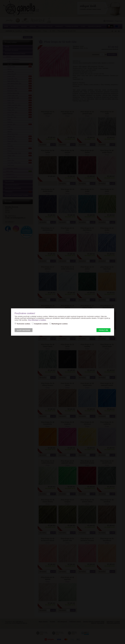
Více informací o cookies (37, 320)
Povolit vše (103, 330)
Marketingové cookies (60, 324)
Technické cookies (24, 324)
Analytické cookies (41, 324)
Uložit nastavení (24, 330)
